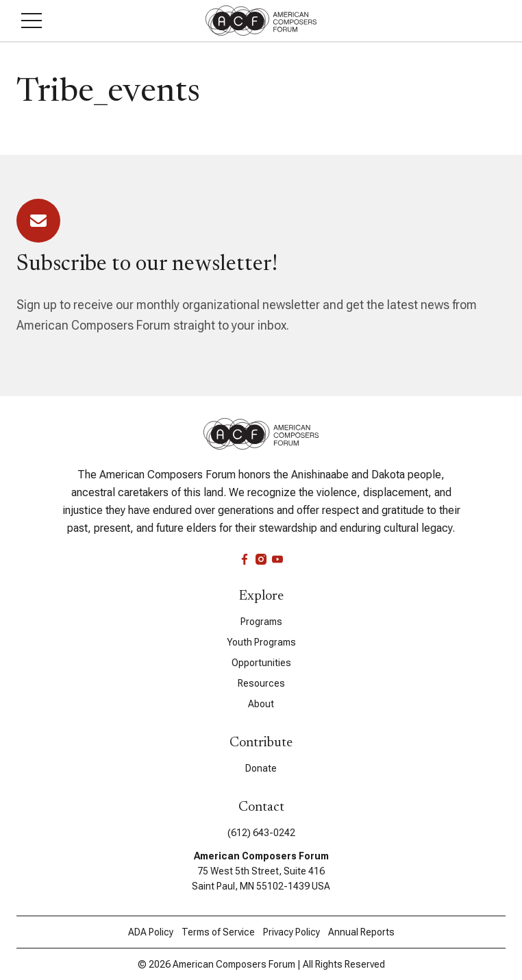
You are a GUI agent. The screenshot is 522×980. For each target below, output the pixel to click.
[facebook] (245, 559)
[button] (32, 21)
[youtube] (277, 559)
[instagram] (261, 559)
